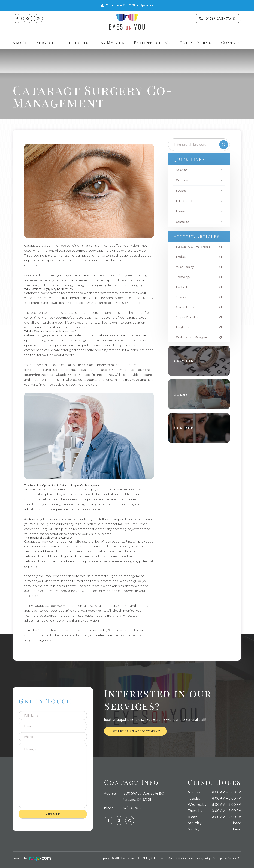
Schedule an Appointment (135, 731)
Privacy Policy (199, 858)
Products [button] (77, 43)
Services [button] (47, 43)
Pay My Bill (111, 43)
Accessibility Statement (175, 858)
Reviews (182, 212)
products (182, 257)
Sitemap (215, 858)
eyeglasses (183, 330)
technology (184, 278)
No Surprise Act (232, 858)
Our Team (183, 180)
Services (182, 191)
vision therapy (186, 268)
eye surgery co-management (196, 247)
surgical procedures (190, 320)
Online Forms (196, 43)
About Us (183, 170)
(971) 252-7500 (221, 18)
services (182, 299)
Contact (231, 43)
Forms (183, 398)
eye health (183, 289)
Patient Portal (152, 43)
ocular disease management (196, 341)
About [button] (20, 43)
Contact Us (184, 222)
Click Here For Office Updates (129, 5)
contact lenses (186, 309)
